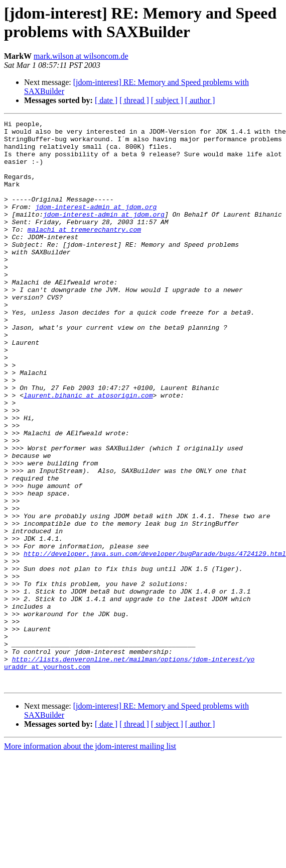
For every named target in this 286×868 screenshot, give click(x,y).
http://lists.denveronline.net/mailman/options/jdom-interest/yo (133, 767)
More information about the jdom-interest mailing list (90, 859)
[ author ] (200, 100)
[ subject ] (167, 100)
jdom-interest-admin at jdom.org (96, 225)
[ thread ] (134, 100)
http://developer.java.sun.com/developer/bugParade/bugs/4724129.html (155, 641)
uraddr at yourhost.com (47, 777)
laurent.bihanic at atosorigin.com (88, 451)
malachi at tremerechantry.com (84, 252)
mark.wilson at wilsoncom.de (81, 56)
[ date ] (106, 100)
